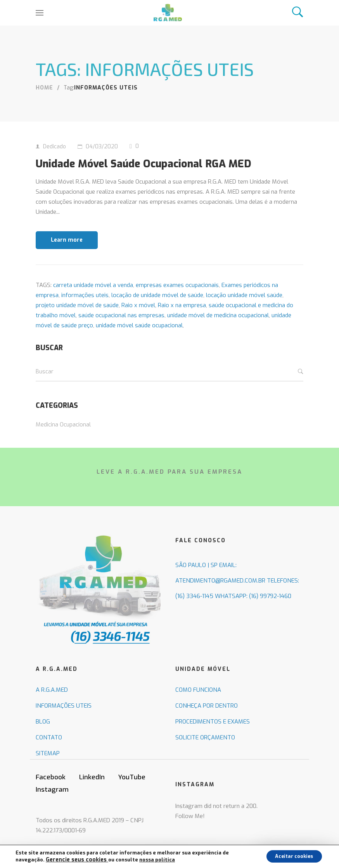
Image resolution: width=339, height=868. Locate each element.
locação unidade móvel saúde (244, 311)
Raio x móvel (138, 321)
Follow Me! (190, 832)
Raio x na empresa (182, 321)
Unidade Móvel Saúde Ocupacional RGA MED (157, 170)
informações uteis (85, 311)
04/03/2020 (102, 147)
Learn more (67, 256)
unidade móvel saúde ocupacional (139, 341)
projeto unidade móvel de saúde (77, 321)
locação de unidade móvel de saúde (157, 311)
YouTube (132, 793)
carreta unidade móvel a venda (93, 301)
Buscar (301, 388)
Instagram (52, 805)
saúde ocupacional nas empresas (121, 331)
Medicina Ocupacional (63, 440)
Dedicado (54, 147)
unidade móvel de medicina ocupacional (218, 331)
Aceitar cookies (289, 856)
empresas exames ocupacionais (177, 301)
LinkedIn (92, 793)
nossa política (151, 859)
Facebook (51, 793)
